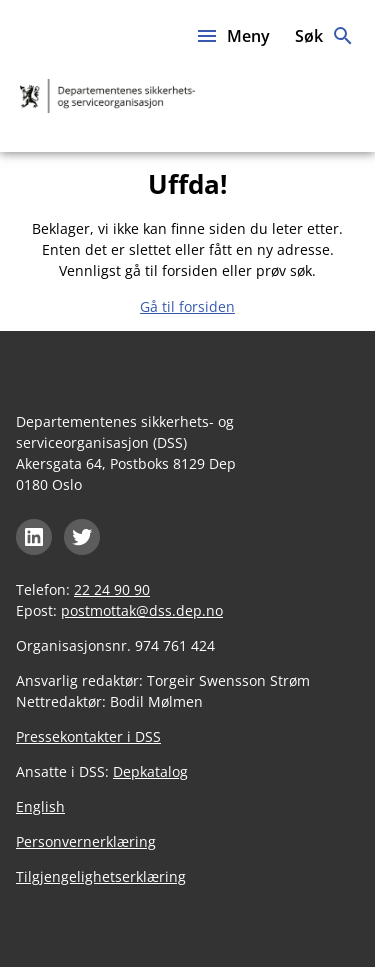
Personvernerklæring (86, 841)
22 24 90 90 (112, 589)
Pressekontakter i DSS (88, 736)
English (40, 806)
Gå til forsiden (187, 306)
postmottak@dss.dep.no (142, 610)
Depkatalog (150, 771)
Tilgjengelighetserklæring (101, 876)
